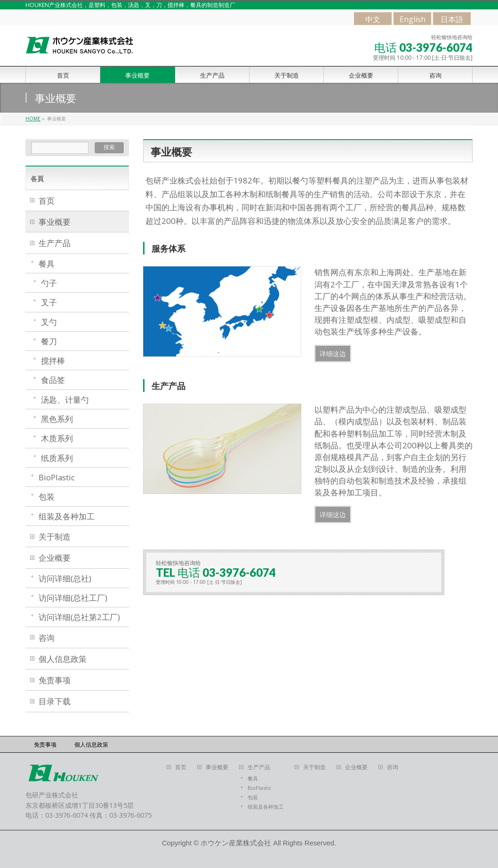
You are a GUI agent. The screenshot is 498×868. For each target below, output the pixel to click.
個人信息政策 (63, 659)
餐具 (47, 264)
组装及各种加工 (67, 516)
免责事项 (55, 680)
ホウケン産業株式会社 (236, 843)
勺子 (49, 283)
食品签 (53, 380)
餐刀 (49, 341)
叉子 (49, 302)
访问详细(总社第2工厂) (79, 617)
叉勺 (49, 322)
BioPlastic (57, 477)
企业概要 (55, 558)
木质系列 (57, 438)
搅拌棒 (53, 361)
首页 (47, 201)
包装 (47, 497)
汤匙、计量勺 (65, 400)
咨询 (47, 638)
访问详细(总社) (65, 578)
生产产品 (55, 243)
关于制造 (55, 537)
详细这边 (333, 354)
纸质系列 (57, 458)
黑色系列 (57, 419)
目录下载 (55, 701)
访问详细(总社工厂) (73, 598)
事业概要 (55, 222)
